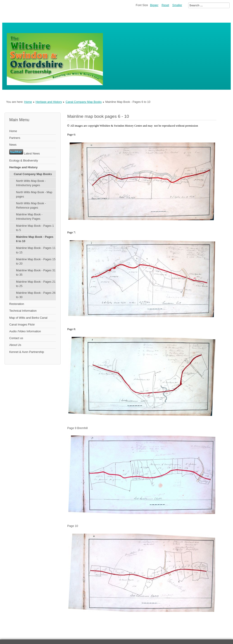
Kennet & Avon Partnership (27, 352)
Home (28, 102)
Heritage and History (49, 102)
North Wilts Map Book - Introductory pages (31, 183)
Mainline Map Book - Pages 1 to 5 (35, 228)
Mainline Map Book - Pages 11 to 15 (36, 250)
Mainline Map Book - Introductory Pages (29, 217)
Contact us (16, 338)
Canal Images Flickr (22, 324)
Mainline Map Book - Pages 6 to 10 (35, 239)
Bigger (154, 5)
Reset (165, 5)
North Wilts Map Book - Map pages (34, 194)
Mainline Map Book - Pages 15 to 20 (36, 261)
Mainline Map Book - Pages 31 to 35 (36, 273)
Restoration (17, 304)
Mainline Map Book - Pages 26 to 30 (36, 295)
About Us (15, 345)
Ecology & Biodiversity (24, 160)
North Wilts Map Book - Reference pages (31, 205)
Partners (15, 138)
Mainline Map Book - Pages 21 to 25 (36, 284)
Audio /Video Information (25, 331)
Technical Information (23, 311)
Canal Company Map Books (84, 102)
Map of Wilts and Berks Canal (28, 318)
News (13, 145)
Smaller (177, 5)
